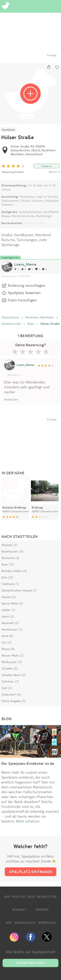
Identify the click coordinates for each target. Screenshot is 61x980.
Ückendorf (9, 694)
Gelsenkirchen (11, 324)
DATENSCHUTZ (25, 923)
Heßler (6, 610)
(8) (13, 649)
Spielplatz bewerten (24, 293)
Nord (31, 324)
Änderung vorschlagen (27, 285)
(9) (21, 551)
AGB (9, 923)
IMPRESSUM (47, 923)
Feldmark (8, 584)
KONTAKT (19, 910)
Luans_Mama (25, 264)
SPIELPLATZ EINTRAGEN (30, 872)
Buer (5, 564)
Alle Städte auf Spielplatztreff (31, 952)
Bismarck (8, 558)
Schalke (7, 668)
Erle (4, 577)
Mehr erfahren (28, 821)
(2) (15, 545)
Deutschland (10, 317)
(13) (12, 564)
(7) (17, 681)
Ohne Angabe (11, 701)
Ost (4, 642)
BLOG (32, 897)
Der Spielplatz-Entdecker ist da (28, 763)
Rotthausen (9, 662)
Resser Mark (10, 655)
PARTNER (42, 910)
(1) (17, 584)
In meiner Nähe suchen (30, 963)
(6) (14, 597)
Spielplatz (8, 130)
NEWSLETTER (47, 897)
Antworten (11, 399)
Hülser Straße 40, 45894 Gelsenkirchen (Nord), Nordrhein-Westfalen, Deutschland (34, 150)
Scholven (8, 681)
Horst (5, 616)
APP (7, 897)
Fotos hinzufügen (22, 300)
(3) (25, 571)
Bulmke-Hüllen (12, 571)
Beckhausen (10, 551)
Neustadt (8, 623)
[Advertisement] (32, 441)
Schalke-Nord (11, 675)
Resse (6, 649)
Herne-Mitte (10, 603)
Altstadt (7, 545)
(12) (11, 577)
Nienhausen (10, 629)
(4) (17, 558)
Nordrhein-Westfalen (40, 317)
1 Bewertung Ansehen (13, 172)
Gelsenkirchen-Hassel (17, 590)
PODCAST (19, 897)
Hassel (6, 597)
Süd (4, 688)
